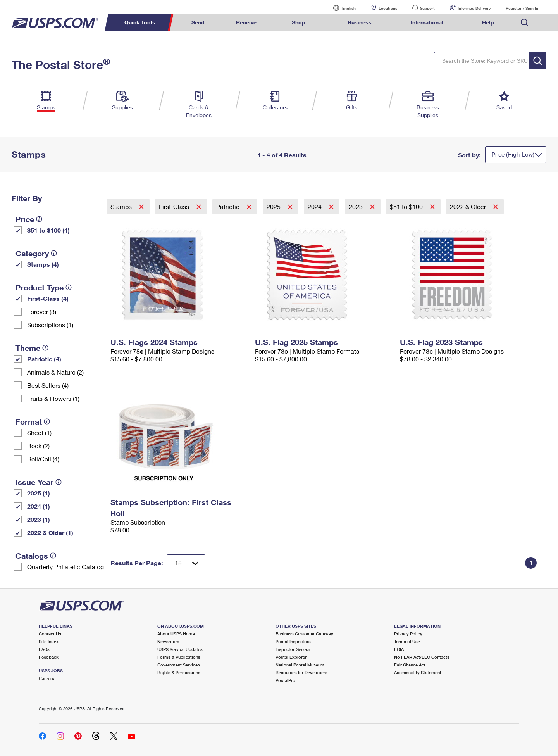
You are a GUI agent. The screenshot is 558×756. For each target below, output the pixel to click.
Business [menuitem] (360, 22)
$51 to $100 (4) (48, 230)
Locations (388, 8)
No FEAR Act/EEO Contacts (422, 657)
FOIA (399, 649)
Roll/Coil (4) (43, 459)
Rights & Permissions (179, 672)
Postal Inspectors (293, 641)
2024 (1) (39, 506)
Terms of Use (407, 641)
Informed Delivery (474, 8)
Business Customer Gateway (304, 634)
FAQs (44, 649)
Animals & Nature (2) (55, 372)
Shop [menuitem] (299, 22)
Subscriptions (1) (50, 325)
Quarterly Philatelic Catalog (65, 567)
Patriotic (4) (44, 359)
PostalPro (285, 680)
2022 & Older (469, 206)
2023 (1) (39, 519)
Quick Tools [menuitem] (140, 22)
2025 (274, 206)
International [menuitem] (427, 22)
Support (427, 8)
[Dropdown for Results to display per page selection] (186, 563)
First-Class (175, 206)
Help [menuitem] (488, 22)
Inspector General (293, 649)
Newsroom (168, 641)
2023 (356, 206)
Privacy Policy (408, 634)
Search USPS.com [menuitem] (525, 23)
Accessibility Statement (418, 672)
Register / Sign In (522, 8)
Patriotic (229, 206)
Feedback (49, 657)
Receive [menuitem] (246, 22)
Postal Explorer (291, 657)
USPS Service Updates (180, 649)
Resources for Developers (301, 672)
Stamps (122, 206)
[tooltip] (39, 219)
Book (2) (38, 446)
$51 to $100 (407, 206)
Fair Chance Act (410, 665)
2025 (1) (39, 493)
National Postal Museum (300, 665)
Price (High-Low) (513, 154)
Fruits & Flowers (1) (53, 398)
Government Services (179, 665)
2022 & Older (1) (50, 532)
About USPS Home (176, 634)
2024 (315, 206)
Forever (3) (42, 312)
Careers (46, 678)
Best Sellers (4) (48, 385)
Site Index (49, 641)
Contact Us (50, 634)
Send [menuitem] (198, 22)
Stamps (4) (43, 264)
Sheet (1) (39, 432)
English (341, 8)
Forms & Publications (179, 657)
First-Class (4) (48, 298)
